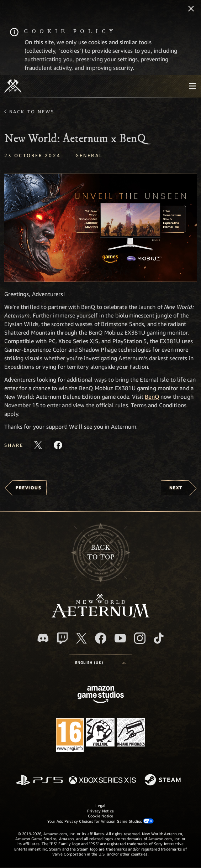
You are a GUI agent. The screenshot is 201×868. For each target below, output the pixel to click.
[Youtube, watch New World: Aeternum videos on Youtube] (120, 638)
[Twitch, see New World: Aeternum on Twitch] (62, 638)
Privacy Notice (100, 811)
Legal (100, 805)
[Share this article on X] (38, 445)
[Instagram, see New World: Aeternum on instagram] (140, 638)
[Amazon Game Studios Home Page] (101, 695)
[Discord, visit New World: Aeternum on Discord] (43, 638)
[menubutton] (192, 86)
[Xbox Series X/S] (102, 781)
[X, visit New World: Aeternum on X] (81, 638)
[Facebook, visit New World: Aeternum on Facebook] (101, 638)
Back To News (32, 112)
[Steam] (163, 780)
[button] (100, 228)
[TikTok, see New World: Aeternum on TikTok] (159, 638)
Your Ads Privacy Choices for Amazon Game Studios (101, 821)
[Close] (191, 9)
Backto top (101, 552)
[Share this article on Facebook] (58, 445)
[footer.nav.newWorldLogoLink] (100, 616)
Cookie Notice (101, 816)
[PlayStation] (39, 781)
